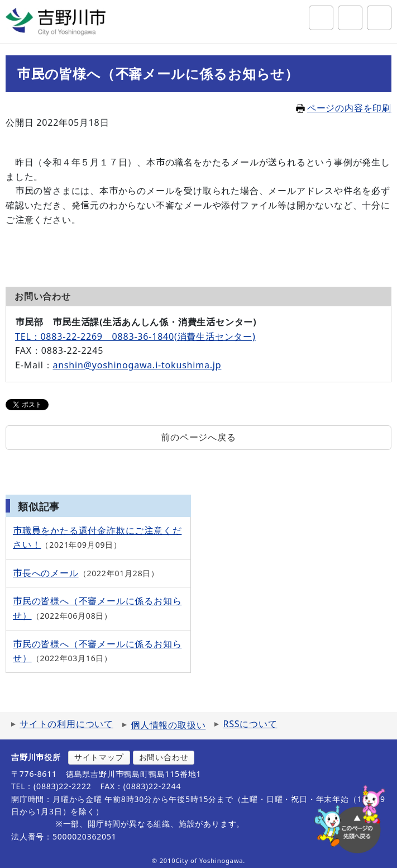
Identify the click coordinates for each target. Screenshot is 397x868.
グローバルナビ (379, 18)
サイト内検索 (321, 18)
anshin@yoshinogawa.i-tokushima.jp (137, 365)
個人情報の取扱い (168, 725)
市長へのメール (46, 573)
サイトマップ (99, 757)
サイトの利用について (66, 724)
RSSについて (250, 724)
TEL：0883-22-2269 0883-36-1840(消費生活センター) (135, 336)
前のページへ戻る (198, 437)
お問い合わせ (164, 757)
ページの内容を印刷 (344, 108)
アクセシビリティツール (350, 18)
